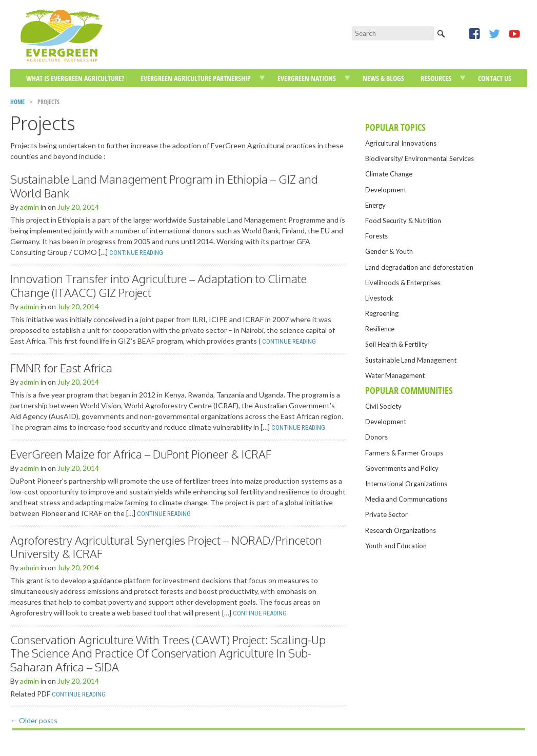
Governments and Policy (402, 468)
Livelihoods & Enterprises (403, 283)
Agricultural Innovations (401, 143)
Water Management (395, 375)
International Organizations (406, 484)
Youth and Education (396, 546)
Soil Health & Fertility (396, 344)
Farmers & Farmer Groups (404, 453)
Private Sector (386, 514)
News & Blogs (383, 78)
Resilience (380, 329)
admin (29, 207)
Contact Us (495, 78)
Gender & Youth (389, 251)
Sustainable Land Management (411, 360)
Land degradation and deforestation (419, 267)
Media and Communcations (406, 499)
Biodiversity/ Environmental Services (420, 158)
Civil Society (383, 406)
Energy (375, 205)
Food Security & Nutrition (403, 221)
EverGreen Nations (307, 78)
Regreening (382, 313)
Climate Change (389, 174)
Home (17, 102)
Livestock (379, 298)
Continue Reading (136, 253)
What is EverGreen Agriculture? (75, 78)
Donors (376, 437)
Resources (436, 78)
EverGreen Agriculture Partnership (196, 78)
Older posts (34, 720)
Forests (376, 236)
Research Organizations (401, 530)
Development (386, 190)
